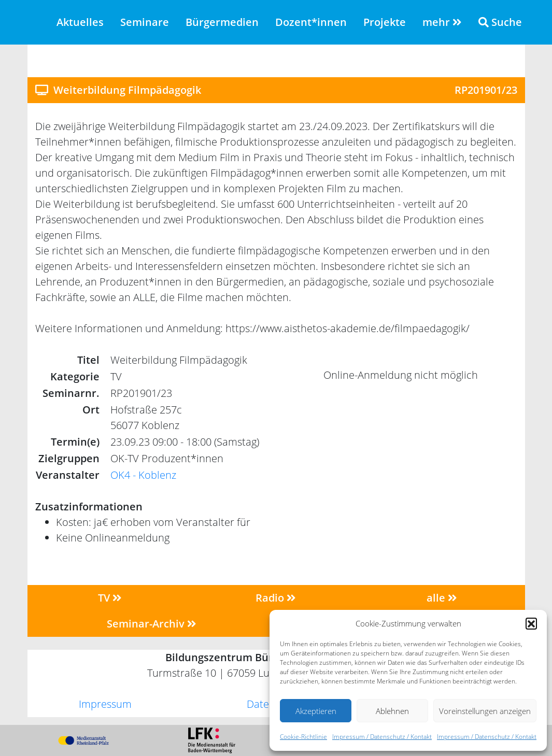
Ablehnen (392, 711)
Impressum (105, 704)
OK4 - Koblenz (143, 475)
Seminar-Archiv (152, 624)
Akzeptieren (316, 711)
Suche (500, 22)
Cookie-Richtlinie (303, 737)
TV (110, 598)
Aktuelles (80, 22)
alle (442, 598)
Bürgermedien (222, 22)
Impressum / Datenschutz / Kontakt (382, 737)
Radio (276, 598)
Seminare (145, 22)
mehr (442, 22)
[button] (531, 623)
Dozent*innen (311, 22)
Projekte (385, 22)
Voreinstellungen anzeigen (485, 711)
